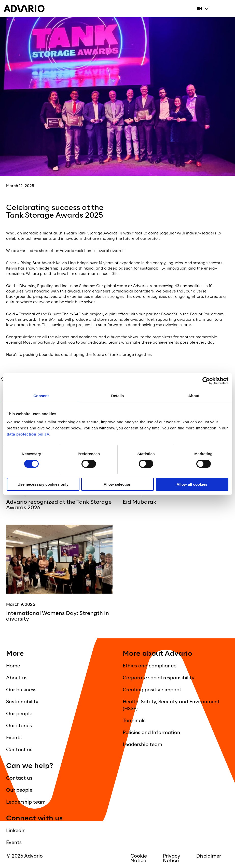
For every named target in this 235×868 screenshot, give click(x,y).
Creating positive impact (152, 690)
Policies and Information (151, 733)
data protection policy (28, 434)
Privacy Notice (172, 858)
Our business (21, 690)
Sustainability (22, 702)
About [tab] (194, 396)
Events (14, 738)
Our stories (19, 726)
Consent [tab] (41, 396)
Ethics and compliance (150, 666)
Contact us (19, 750)
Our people (19, 714)
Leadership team (142, 745)
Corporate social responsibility (159, 678)
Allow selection (117, 484)
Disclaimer (209, 856)
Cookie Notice (139, 858)
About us (17, 678)
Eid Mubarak (140, 502)
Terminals (134, 721)
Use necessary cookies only (43, 484)
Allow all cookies (192, 484)
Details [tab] (118, 396)
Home (13, 666)
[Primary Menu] (227, 9)
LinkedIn (16, 831)
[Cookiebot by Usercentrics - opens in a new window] (206, 381)
